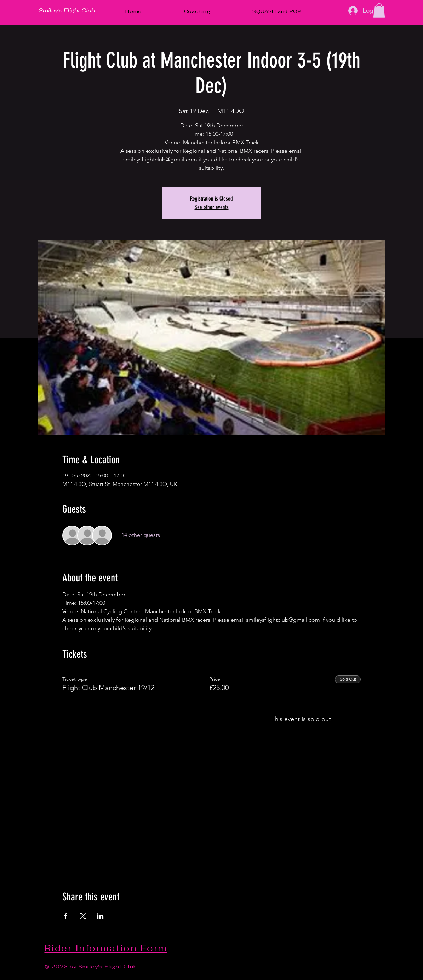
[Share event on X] (83, 916)
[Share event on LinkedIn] (100, 916)
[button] (379, 10)
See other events (212, 207)
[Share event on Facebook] (66, 916)
